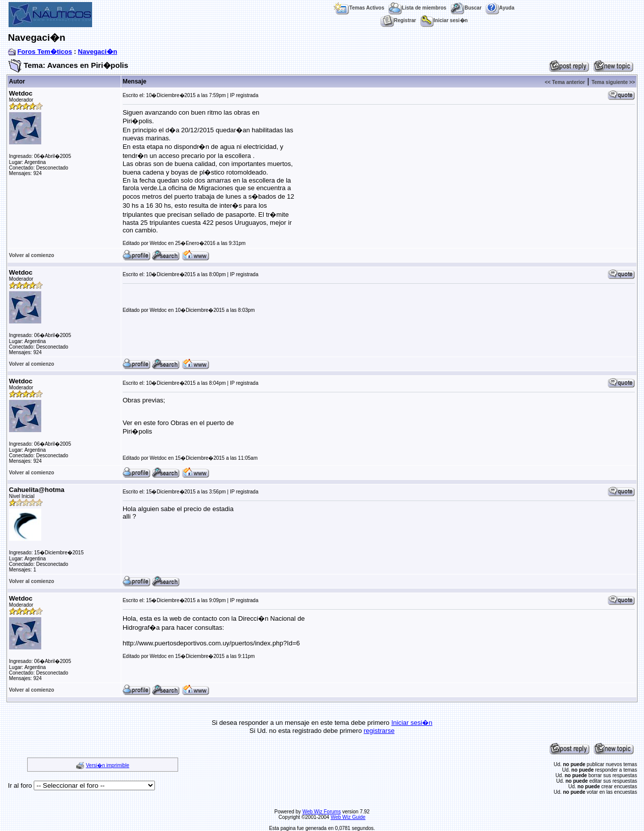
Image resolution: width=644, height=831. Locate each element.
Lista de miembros (417, 8)
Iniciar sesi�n (444, 20)
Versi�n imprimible (108, 765)
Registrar (398, 20)
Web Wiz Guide (348, 817)
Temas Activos (359, 8)
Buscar (466, 8)
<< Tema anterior (565, 82)
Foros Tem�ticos (45, 52)
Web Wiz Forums (322, 812)
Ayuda (500, 8)
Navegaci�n (98, 52)
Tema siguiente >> (614, 82)
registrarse (379, 731)
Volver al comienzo (32, 255)
